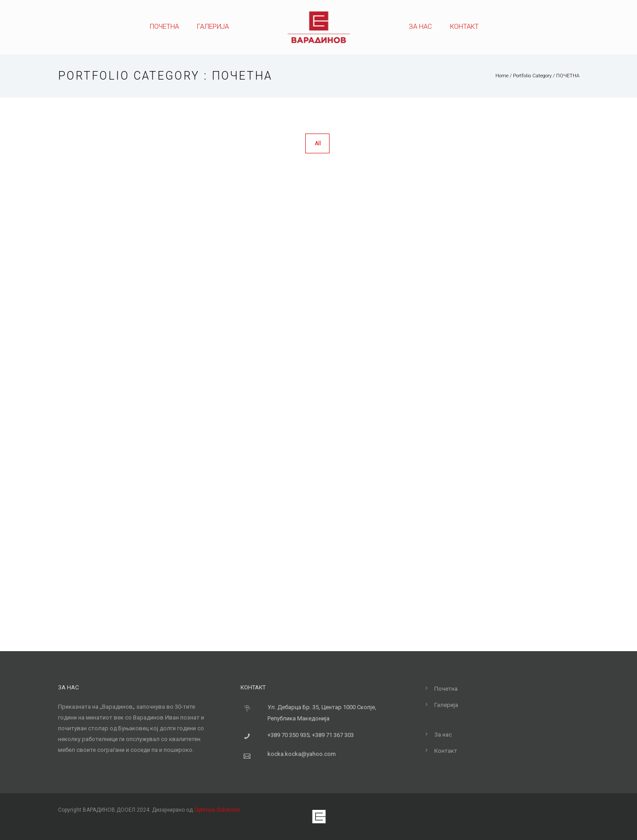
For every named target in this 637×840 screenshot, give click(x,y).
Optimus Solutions (217, 810)
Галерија (213, 27)
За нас (420, 27)
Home (502, 76)
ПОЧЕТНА (568, 76)
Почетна (164, 27)
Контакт (464, 27)
